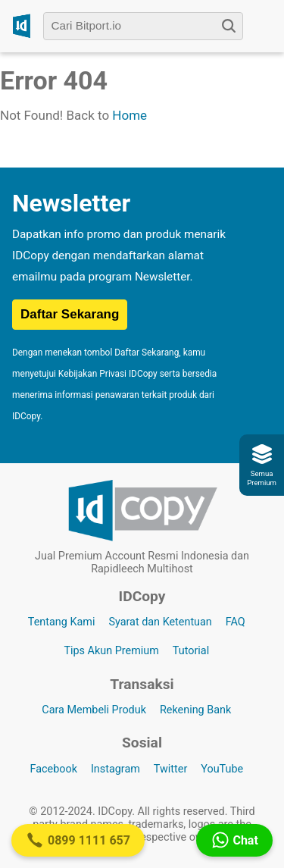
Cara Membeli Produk (94, 710)
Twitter (170, 769)
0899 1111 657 (78, 840)
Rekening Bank (195, 710)
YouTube (222, 769)
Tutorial (191, 651)
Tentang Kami (62, 622)
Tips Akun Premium (111, 651)
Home (130, 115)
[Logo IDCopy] (22, 26)
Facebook (53, 769)
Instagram (115, 769)
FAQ (236, 622)
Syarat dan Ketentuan (160, 622)
